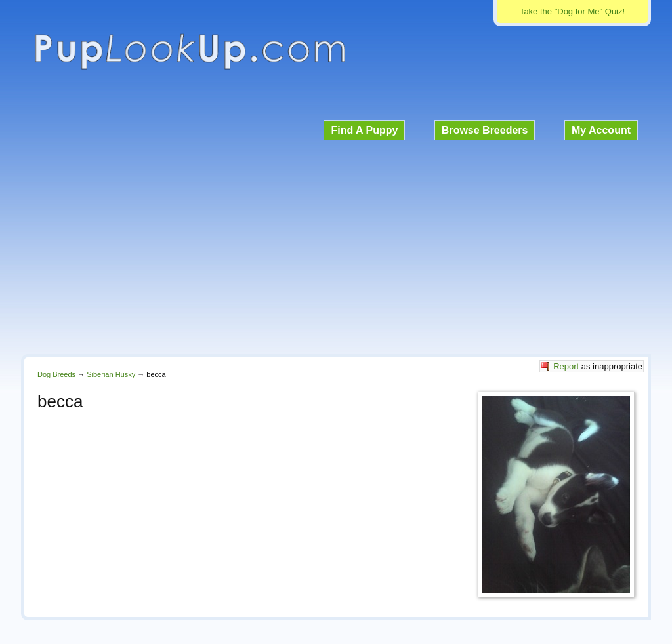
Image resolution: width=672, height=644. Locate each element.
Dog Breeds (56, 374)
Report (566, 366)
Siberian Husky (111, 374)
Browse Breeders (485, 130)
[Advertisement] (336, 245)
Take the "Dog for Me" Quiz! (572, 11)
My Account (601, 130)
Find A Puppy (364, 130)
